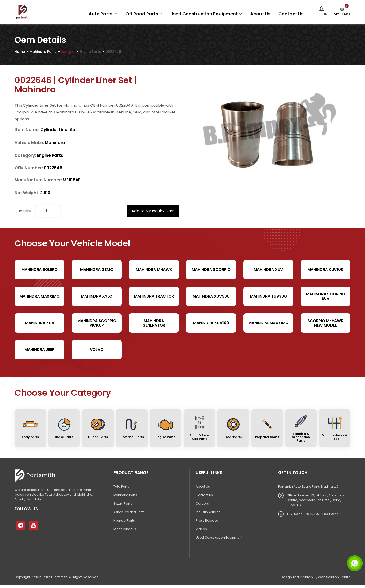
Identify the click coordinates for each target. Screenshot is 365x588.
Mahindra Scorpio (211, 270)
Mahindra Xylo (97, 296)
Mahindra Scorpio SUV (325, 296)
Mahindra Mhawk (154, 270)
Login (322, 11)
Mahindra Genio (97, 270)
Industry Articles (208, 512)
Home (20, 52)
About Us (260, 14)
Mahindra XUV (268, 270)
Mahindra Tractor (154, 296)
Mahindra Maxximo (39, 296)
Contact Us (291, 14)
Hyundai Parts (124, 520)
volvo (97, 350)
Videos (201, 529)
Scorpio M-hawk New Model (325, 323)
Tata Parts (121, 487)
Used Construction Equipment (206, 14)
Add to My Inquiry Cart (153, 211)
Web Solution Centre (334, 577)
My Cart (342, 11)
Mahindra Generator (154, 323)
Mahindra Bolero (39, 270)
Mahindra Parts (43, 52)
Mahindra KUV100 (325, 270)
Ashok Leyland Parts (129, 512)
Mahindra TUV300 (268, 296)
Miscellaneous (125, 529)
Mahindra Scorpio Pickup (97, 323)
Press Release (207, 520)
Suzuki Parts (123, 503)
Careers (202, 503)
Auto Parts (103, 14)
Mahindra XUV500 (211, 296)
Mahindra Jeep (39, 350)
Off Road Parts (144, 14)
